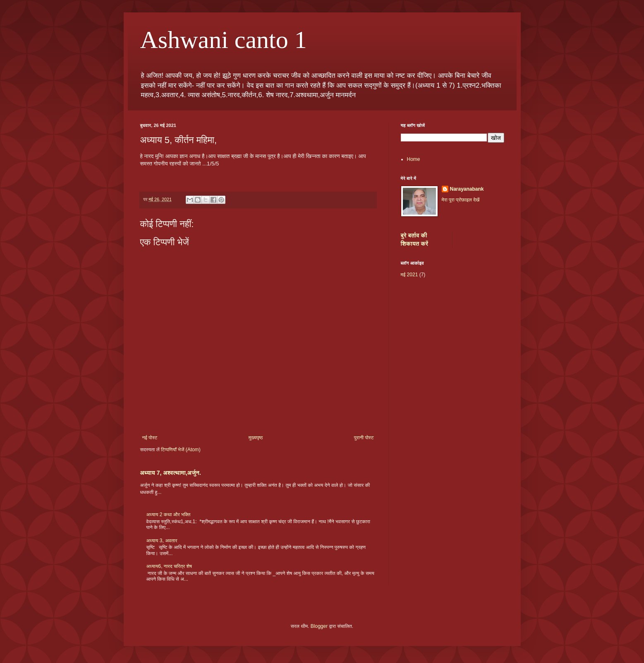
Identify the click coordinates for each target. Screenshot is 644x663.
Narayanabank (467, 189)
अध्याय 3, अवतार (162, 541)
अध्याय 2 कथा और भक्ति (169, 515)
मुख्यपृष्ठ (256, 438)
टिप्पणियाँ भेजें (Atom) (181, 450)
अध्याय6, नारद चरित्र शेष (169, 566)
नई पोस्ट (150, 438)
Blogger (319, 626)
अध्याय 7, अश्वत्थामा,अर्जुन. (171, 473)
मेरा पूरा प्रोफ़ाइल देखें (461, 200)
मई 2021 (409, 275)
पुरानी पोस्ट (364, 438)
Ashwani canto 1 (224, 40)
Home (414, 159)
